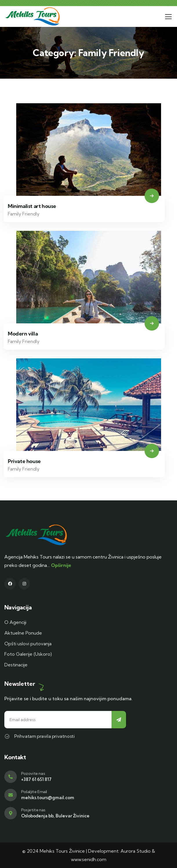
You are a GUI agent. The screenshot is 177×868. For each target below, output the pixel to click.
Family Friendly (24, 214)
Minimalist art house (32, 206)
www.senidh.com (89, 859)
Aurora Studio (136, 851)
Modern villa (23, 334)
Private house (24, 461)
